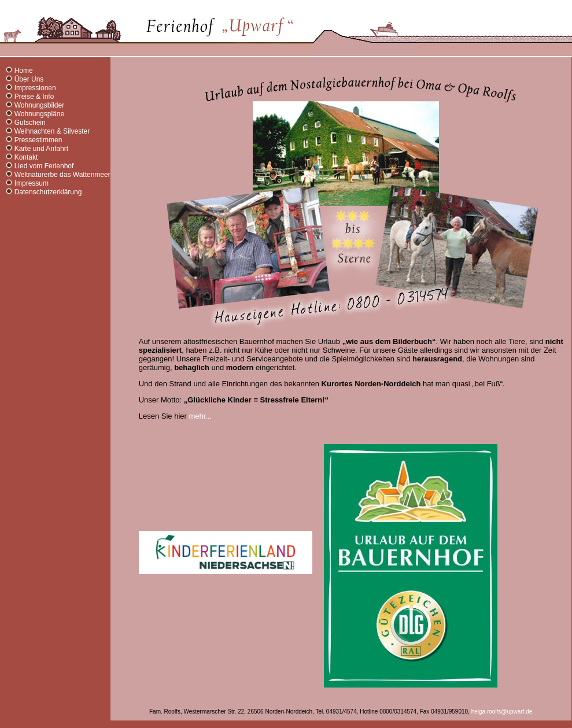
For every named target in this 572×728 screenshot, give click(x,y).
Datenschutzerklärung (48, 192)
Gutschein (30, 123)
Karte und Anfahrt (41, 149)
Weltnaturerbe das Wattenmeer (62, 175)
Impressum (32, 183)
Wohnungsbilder (40, 105)
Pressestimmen (38, 140)
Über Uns (29, 79)
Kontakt (26, 157)
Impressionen (35, 88)
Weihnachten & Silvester (52, 131)
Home (24, 71)
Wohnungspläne (40, 114)
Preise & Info (34, 97)
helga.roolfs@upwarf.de (502, 712)
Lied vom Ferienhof (44, 166)
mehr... (200, 416)
